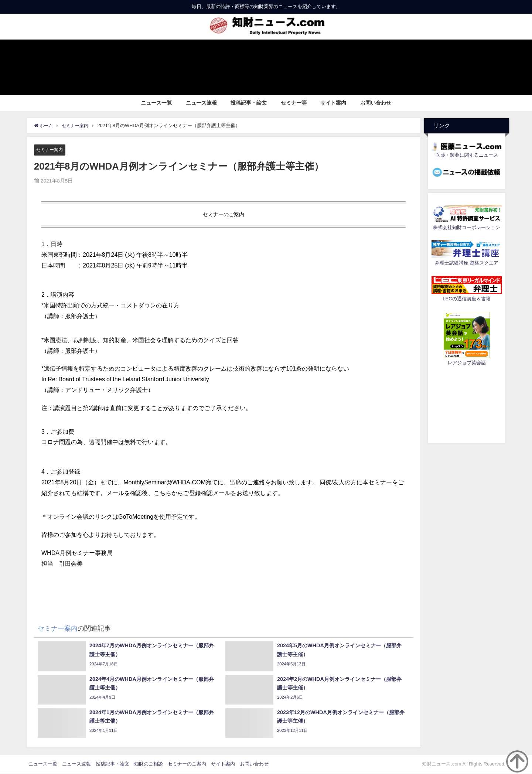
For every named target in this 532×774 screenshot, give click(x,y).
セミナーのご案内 (187, 764)
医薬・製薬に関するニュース (467, 155)
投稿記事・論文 (249, 103)
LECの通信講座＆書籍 (466, 299)
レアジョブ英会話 (467, 363)
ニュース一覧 (156, 103)
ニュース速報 (201, 103)
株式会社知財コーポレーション (467, 227)
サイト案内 (333, 103)
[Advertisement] (467, 403)
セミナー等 (294, 103)
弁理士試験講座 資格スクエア (467, 263)
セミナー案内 (51, 149)
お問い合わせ (376, 103)
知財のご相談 (149, 764)
